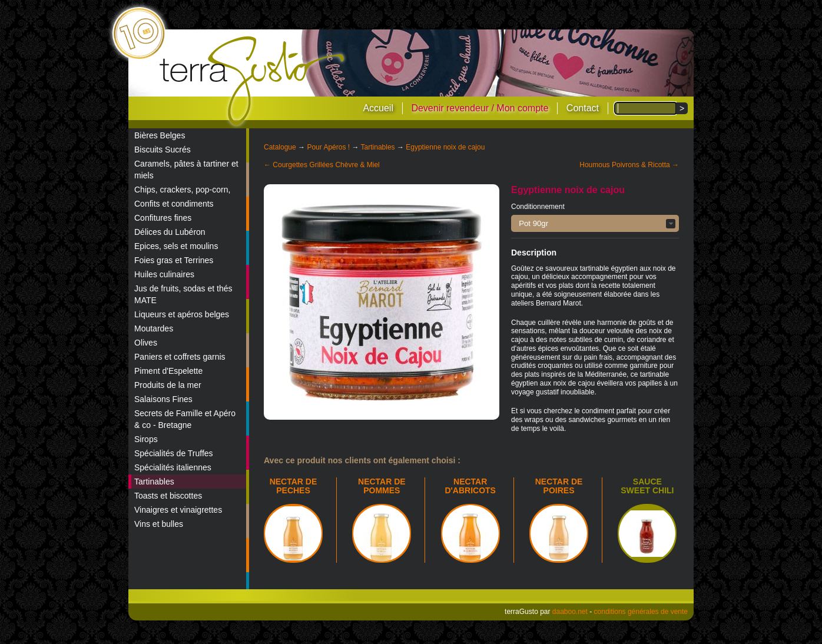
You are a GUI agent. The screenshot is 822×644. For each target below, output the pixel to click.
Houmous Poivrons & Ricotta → (629, 165)
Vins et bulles (159, 524)
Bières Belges (160, 135)
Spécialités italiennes (173, 467)
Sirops (146, 439)
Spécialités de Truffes (174, 453)
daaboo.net (570, 612)
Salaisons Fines (163, 399)
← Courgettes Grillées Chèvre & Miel (322, 165)
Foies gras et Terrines (174, 260)
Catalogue (280, 147)
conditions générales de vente (641, 612)
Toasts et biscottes (168, 496)
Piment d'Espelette (168, 371)
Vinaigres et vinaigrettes (178, 510)
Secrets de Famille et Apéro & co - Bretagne (185, 419)
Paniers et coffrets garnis (180, 357)
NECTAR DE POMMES (382, 486)
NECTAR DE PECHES (294, 486)
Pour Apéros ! (328, 147)
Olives (146, 343)
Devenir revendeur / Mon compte (480, 108)
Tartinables (154, 482)
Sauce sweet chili (647, 486)
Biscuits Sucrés (163, 150)
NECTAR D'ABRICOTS (470, 486)
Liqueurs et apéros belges (182, 314)
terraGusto (253, 81)
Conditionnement (538, 207)
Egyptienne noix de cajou (445, 147)
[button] (595, 223)
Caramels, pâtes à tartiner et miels (186, 170)
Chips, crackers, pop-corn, (182, 190)
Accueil (378, 108)
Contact (583, 108)
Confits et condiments (174, 204)
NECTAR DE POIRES (559, 486)
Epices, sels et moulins (176, 246)
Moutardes (154, 328)
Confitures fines (163, 218)
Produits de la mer (168, 385)
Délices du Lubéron (170, 232)
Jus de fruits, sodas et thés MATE (183, 294)
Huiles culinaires (164, 274)
